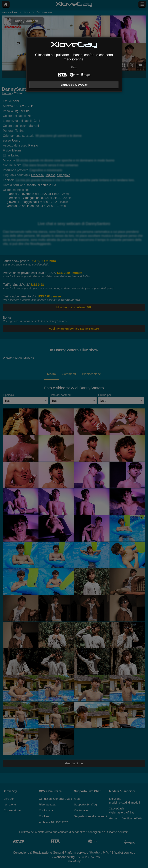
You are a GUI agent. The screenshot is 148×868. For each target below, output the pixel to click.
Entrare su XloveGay (74, 85)
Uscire (74, 67)
